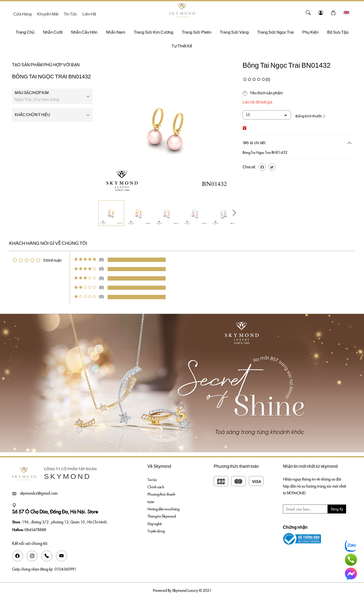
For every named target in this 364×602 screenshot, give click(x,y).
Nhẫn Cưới (53, 32)
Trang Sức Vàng (234, 32)
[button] (262, 166)
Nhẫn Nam (116, 32)
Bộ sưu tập (338, 32)
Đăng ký (337, 509)
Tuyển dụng (157, 533)
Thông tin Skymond (162, 518)
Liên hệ (89, 14)
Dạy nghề (155, 525)
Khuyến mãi (48, 14)
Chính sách (156, 487)
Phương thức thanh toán (162, 499)
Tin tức (71, 14)
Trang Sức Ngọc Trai (276, 32)
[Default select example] (267, 115)
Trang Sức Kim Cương (154, 32)
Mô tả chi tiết (254, 142)
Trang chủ (25, 32)
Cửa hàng (22, 14)
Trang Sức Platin (197, 32)
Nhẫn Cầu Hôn (84, 32)
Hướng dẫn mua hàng (165, 510)
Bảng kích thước (314, 115)
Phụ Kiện (311, 32)
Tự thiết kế (182, 46)
